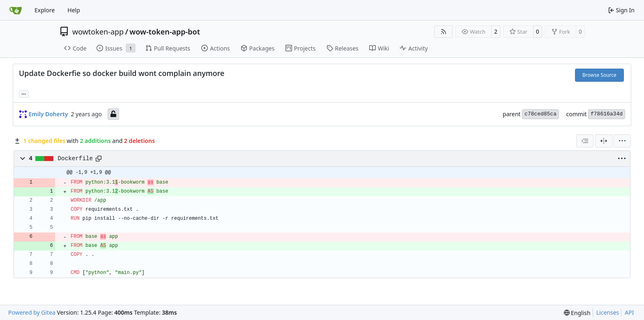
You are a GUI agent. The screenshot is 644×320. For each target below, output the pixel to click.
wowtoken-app (98, 32)
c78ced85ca (540, 114)
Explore (45, 10)
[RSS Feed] (444, 32)
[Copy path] (99, 159)
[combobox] (585, 141)
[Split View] (604, 141)
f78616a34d (607, 114)
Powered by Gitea (32, 312)
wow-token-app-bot (165, 32)
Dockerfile (76, 159)
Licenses (608, 312)
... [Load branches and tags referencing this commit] (24, 93)
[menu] (622, 141)
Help (74, 10)
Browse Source (599, 75)
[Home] (16, 10)
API (629, 312)
